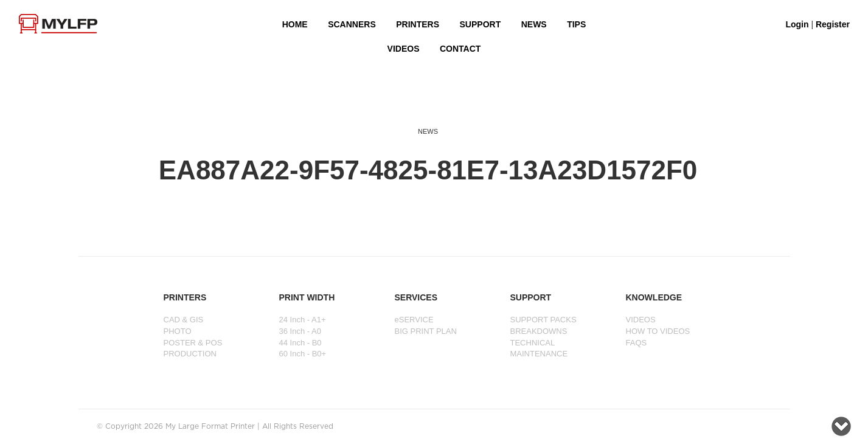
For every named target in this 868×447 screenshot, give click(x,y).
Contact (460, 49)
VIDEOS (404, 49)
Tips (576, 24)
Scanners (352, 24)
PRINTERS (418, 24)
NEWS (534, 24)
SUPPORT (481, 24)
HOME (295, 24)
